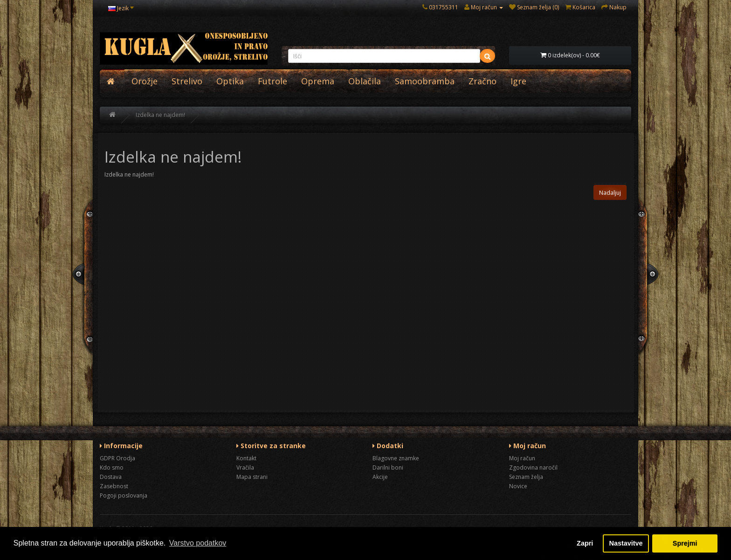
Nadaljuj (610, 193)
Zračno (483, 81)
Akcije (380, 477)
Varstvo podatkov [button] (198, 543)
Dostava (111, 477)
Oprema (318, 81)
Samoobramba (425, 81)
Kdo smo (112, 468)
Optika (230, 81)
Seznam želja (526, 477)
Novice (518, 486)
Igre (518, 81)
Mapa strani (252, 477)
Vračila (245, 468)
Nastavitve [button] (626, 543)
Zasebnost (114, 486)
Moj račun (522, 458)
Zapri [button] (585, 543)
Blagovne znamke (396, 458)
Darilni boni (388, 468)
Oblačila (365, 81)
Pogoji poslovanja (124, 495)
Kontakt (246, 458)
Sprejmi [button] (685, 543)
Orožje (145, 81)
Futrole (272, 81)
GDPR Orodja (117, 458)
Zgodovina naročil (533, 468)
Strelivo (187, 81)
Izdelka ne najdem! (160, 115)
